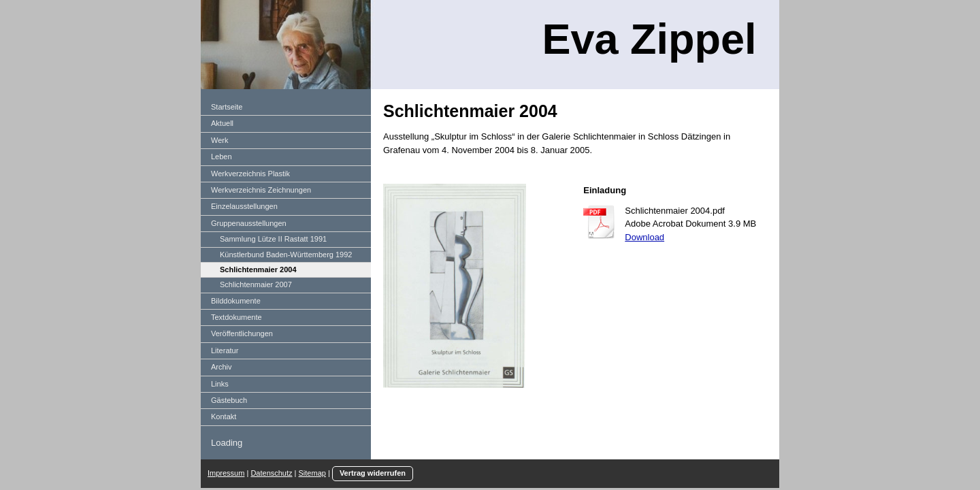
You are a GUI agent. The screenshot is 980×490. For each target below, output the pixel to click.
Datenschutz (271, 473)
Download (644, 237)
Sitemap (312, 473)
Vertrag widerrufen (373, 473)
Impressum (226, 473)
